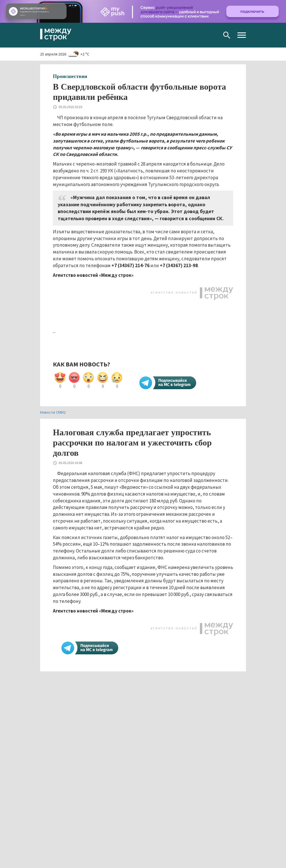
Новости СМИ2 (53, 412)
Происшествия (70, 76)
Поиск (227, 35)
